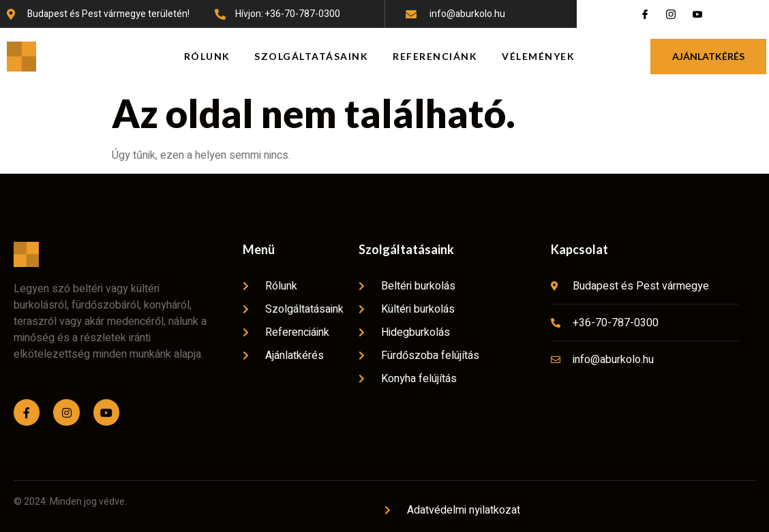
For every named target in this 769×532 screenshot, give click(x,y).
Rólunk (207, 56)
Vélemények (538, 56)
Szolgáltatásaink (312, 56)
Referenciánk (435, 56)
